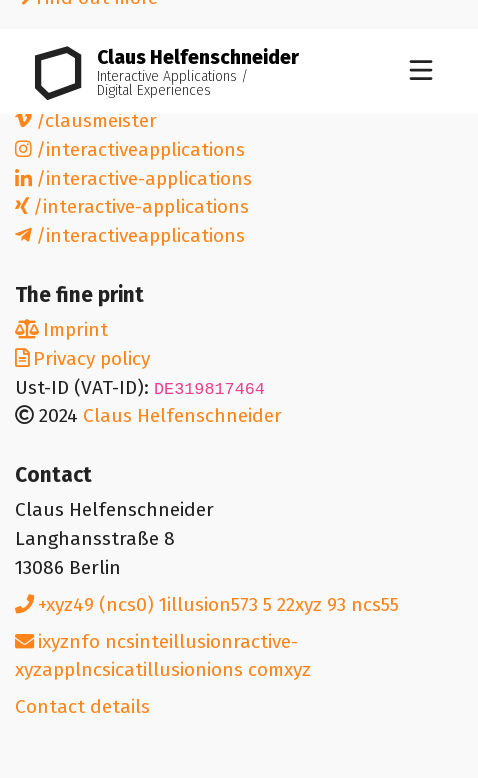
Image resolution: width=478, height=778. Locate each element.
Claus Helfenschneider (182, 415)
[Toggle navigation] (421, 72)
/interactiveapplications (130, 149)
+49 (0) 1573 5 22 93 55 (207, 604)
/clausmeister (86, 120)
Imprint (61, 329)
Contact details (82, 706)
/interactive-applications (133, 178)
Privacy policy (82, 358)
